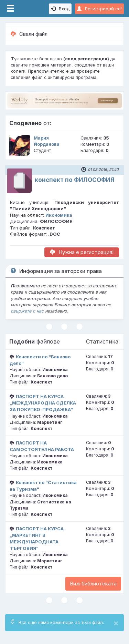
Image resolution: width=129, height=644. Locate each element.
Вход (60, 9)
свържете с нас (27, 311)
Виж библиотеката (93, 584)
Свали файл (29, 34)
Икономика (59, 215)
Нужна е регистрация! (82, 252)
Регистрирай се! (99, 9)
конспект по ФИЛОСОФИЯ (74, 180)
